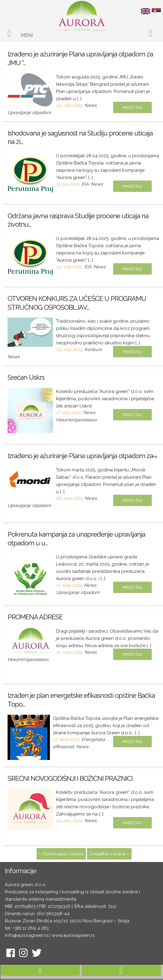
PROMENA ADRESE (35, 617)
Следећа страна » (109, 854)
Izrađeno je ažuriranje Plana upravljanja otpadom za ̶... (82, 456)
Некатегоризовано (76, 420)
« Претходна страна (61, 854)
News (90, 105)
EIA (85, 184)
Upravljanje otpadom (29, 113)
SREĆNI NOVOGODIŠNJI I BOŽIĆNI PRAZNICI (70, 778)
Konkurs (93, 350)
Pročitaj (132, 108)
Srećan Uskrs (26, 377)
